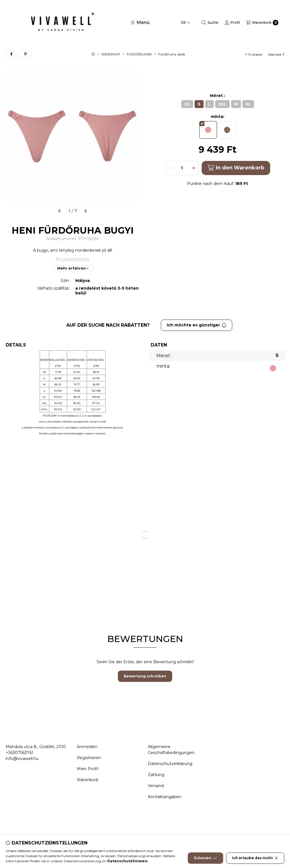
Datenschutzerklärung (170, 764)
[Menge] (182, 168)
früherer (254, 54)
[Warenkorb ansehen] (262, 23)
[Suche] (210, 23)
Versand (156, 786)
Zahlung (156, 775)
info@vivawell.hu (22, 759)
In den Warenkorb (236, 168)
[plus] (193, 168)
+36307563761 (20, 753)
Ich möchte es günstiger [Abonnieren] (197, 325)
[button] (140, 23)
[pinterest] (25, 54)
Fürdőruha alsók (172, 54)
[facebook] (11, 54)
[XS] (187, 104)
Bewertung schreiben (145, 676)
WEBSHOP (111, 54)
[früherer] (59, 211)
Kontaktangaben (165, 797)
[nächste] (86, 211)
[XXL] (222, 104)
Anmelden (87, 747)
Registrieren (89, 758)
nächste (276, 54)
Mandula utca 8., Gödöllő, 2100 (36, 747)
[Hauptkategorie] (93, 54)
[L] (209, 104)
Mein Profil (88, 769)
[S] (199, 104)
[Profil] (232, 23)
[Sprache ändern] (185, 23)
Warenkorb (88, 780)
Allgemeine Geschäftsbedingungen (171, 750)
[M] (236, 104)
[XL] (248, 104)
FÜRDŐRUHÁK (139, 54)
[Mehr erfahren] (73, 268)
